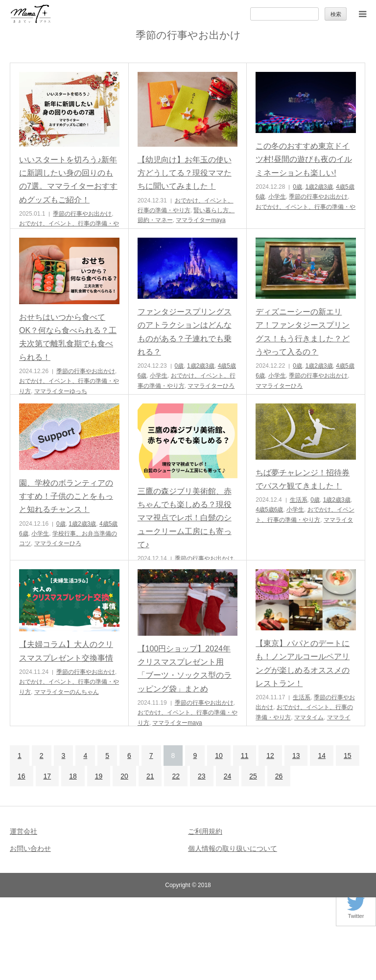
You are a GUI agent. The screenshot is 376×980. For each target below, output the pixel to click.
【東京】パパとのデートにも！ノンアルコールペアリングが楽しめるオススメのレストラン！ (303, 663)
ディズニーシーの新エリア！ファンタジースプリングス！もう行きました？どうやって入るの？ (303, 332)
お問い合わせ (30, 848)
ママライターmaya (200, 220)
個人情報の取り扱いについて (233, 848)
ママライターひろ (211, 386)
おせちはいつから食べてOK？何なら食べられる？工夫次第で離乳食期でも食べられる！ (68, 337)
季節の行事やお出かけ (82, 214)
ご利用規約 (205, 831)
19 (99, 776)
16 (22, 776)
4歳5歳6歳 (269, 510)
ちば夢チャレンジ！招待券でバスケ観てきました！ (303, 479)
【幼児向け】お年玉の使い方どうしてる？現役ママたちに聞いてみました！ (185, 173)
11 (245, 756)
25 (253, 776)
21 (150, 776)
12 (270, 756)
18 (73, 776)
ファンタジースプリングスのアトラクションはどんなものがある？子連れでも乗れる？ (185, 332)
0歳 (297, 187)
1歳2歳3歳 (319, 187)
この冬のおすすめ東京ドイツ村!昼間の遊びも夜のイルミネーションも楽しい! (304, 159)
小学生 (277, 197)
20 (124, 776)
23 (202, 776)
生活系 (299, 500)
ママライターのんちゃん (67, 692)
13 (296, 756)
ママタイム (309, 717)
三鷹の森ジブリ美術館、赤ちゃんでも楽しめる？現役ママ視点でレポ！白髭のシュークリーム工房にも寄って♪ (185, 518)
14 (322, 756)
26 (279, 776)
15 (348, 756)
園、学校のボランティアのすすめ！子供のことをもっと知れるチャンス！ (66, 496)
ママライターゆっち (61, 391)
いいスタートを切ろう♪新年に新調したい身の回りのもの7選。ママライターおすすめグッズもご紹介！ (68, 180)
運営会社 (23, 831)
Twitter (356, 913)
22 (176, 776)
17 (47, 776)
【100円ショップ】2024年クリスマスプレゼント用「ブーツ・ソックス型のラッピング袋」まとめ (185, 669)
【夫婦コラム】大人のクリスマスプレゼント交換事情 (66, 651)
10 (219, 756)
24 (228, 776)
